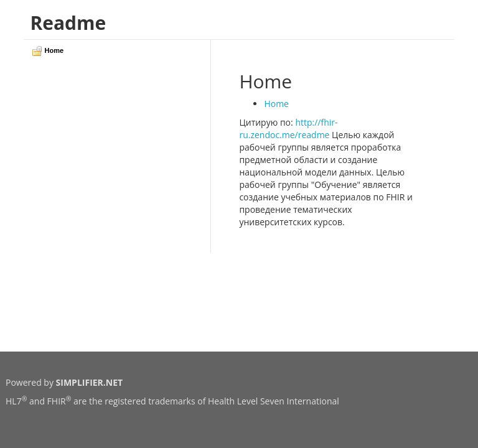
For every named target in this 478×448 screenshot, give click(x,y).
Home (276, 104)
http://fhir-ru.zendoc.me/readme (288, 128)
